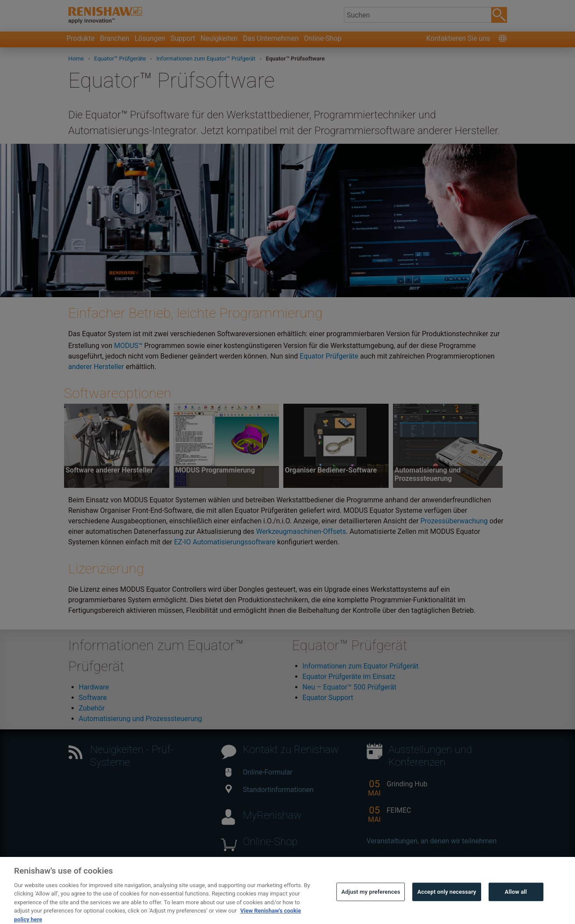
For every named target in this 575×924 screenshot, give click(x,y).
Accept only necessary (446, 901)
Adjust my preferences (371, 901)
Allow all (516, 901)
